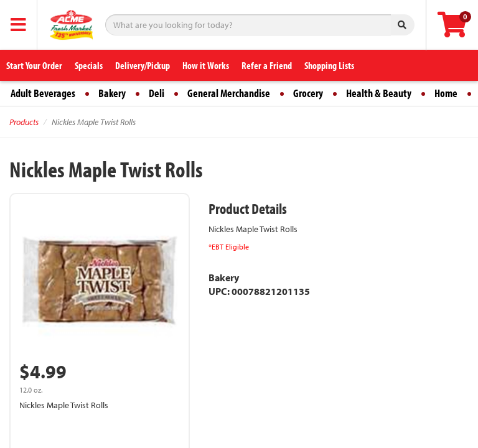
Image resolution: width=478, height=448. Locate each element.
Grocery (308, 93)
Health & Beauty (379, 93)
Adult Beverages (43, 93)
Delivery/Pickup (143, 65)
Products (24, 122)
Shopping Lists (329, 65)
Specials (89, 65)
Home (446, 93)
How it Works (206, 65)
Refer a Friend (267, 65)
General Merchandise (229, 93)
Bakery (112, 93)
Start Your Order (34, 65)
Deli (157, 93)
